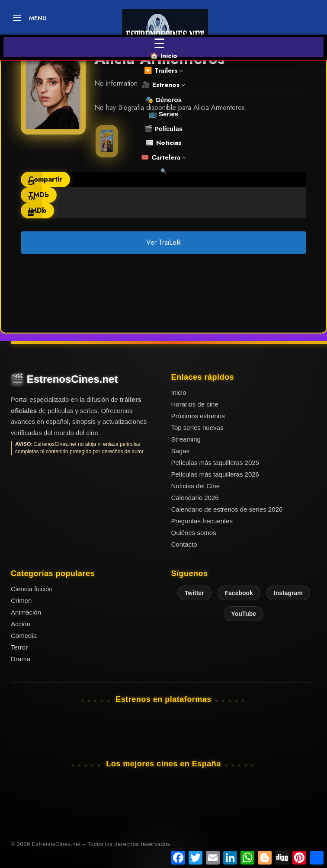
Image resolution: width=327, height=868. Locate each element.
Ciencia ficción (32, 589)
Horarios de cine (195, 404)
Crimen (21, 601)
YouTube (244, 614)
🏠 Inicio (164, 56)
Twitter (194, 593)
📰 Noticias (163, 143)
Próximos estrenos (198, 416)
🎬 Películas (163, 129)
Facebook (239, 593)
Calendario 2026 (195, 498)
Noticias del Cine (196, 486)
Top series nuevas (197, 428)
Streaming (186, 439)
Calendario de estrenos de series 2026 (227, 509)
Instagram (288, 593)
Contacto (184, 544)
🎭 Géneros (163, 100)
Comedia (24, 636)
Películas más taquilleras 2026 (215, 474)
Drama (21, 659)
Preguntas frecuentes (202, 521)
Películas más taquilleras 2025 (215, 463)
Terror (19, 647)
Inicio (179, 392)
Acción (21, 624)
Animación (26, 612)
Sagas (181, 451)
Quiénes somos (194, 533)
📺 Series (163, 114)
